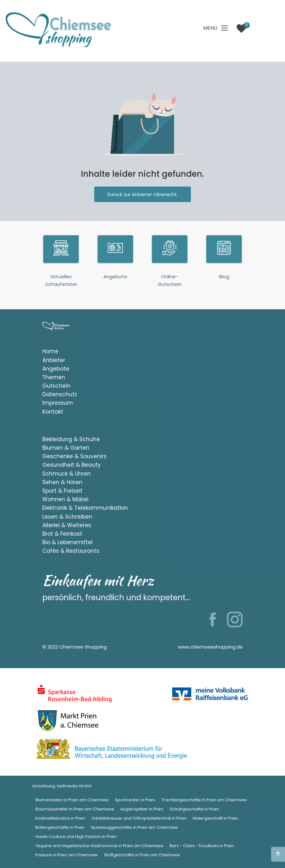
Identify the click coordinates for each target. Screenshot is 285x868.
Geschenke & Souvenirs (74, 456)
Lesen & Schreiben (67, 517)
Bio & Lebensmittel (67, 542)
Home (50, 351)
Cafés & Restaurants (71, 551)
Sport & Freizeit (62, 491)
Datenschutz (60, 394)
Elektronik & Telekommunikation (85, 508)
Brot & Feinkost (62, 534)
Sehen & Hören (62, 482)
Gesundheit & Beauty (72, 465)
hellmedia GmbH (74, 786)
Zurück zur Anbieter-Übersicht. (142, 194)
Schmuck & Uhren (67, 474)
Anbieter (54, 360)
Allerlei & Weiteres (67, 525)
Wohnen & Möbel (65, 499)
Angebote (56, 369)
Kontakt (53, 412)
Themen (54, 377)
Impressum (58, 403)
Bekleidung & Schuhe (71, 439)
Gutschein (56, 386)
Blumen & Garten (66, 448)
